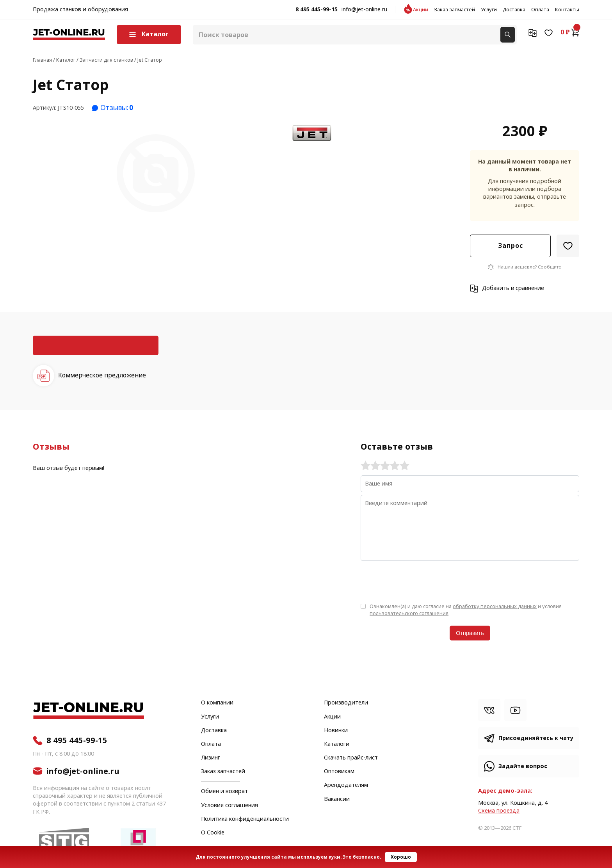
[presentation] (420, 581)
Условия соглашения (229, 806)
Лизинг (211, 758)
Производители (346, 703)
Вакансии (337, 799)
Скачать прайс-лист (351, 758)
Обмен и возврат (224, 791)
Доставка (514, 10)
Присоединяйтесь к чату (536, 738)
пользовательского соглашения (409, 613)
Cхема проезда (499, 811)
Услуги (489, 10)
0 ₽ (570, 32)
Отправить (470, 633)
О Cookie (213, 833)
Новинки (336, 731)
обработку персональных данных (495, 606)
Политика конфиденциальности (245, 819)
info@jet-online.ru (364, 10)
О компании (217, 703)
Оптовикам (339, 772)
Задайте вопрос (523, 766)
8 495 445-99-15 (317, 10)
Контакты (567, 10)
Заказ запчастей (455, 10)
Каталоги (337, 744)
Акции (421, 10)
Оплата (540, 10)
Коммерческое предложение (102, 375)
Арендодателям (346, 785)
